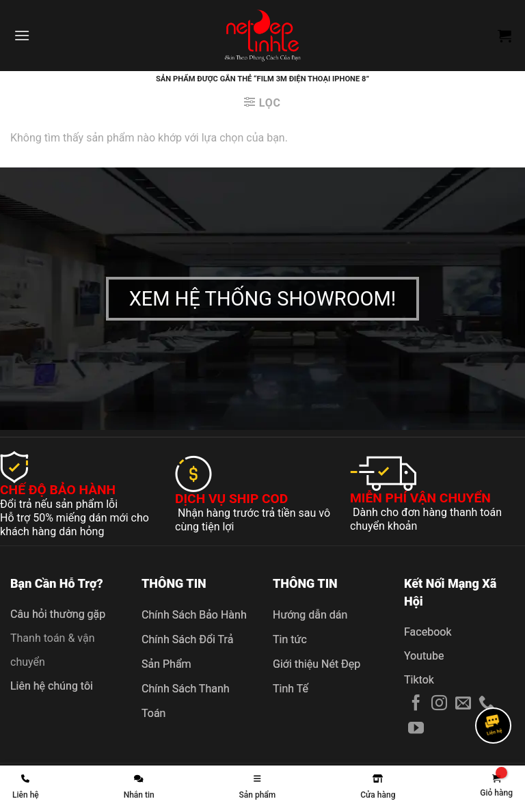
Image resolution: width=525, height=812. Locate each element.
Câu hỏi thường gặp (58, 614)
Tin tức (290, 639)
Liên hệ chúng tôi (52, 686)
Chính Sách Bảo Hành (194, 615)
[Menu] (22, 35)
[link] (496, 786)
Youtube (424, 656)
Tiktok (419, 680)
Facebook (428, 632)
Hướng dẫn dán (310, 615)
